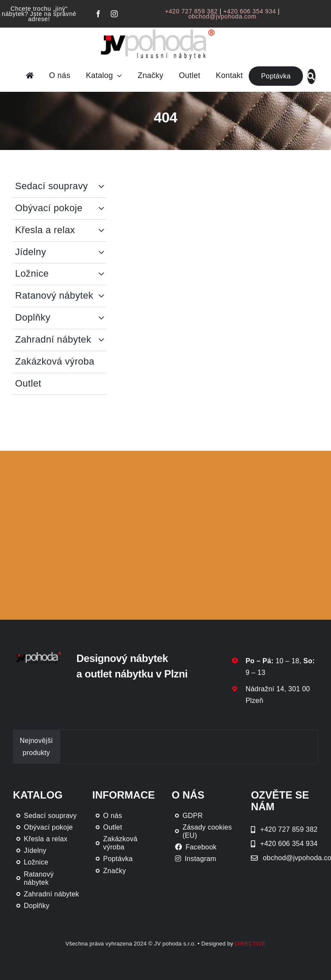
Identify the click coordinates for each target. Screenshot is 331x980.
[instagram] (114, 14)
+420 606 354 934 (250, 11)
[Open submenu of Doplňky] (102, 318)
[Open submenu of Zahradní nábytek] (102, 340)
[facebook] (98, 14)
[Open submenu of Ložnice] (102, 274)
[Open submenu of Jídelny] (102, 252)
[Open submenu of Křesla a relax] (102, 230)
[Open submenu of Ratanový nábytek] (102, 296)
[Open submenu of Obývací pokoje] (102, 208)
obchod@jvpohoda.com (222, 16)
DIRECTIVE (250, 944)
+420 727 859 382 (191, 11)
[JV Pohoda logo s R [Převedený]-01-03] (158, 29)
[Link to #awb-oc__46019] (311, 76)
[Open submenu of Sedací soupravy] (102, 186)
